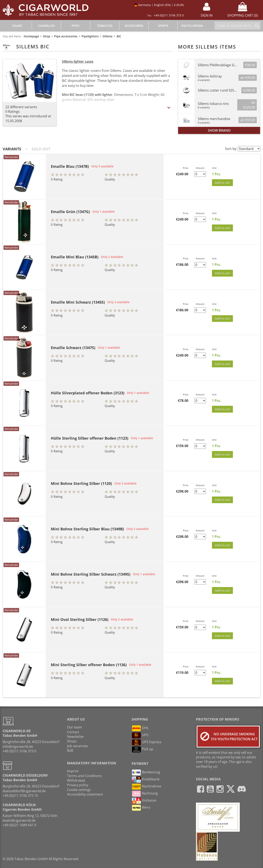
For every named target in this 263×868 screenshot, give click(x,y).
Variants (12, 149)
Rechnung (145, 794)
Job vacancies (78, 746)
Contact (73, 732)
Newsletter (76, 737)
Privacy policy (78, 785)
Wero (141, 808)
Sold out (41, 149)
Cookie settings (79, 790)
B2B (70, 750)
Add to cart (223, 183)
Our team (75, 727)
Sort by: (231, 149)
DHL (140, 728)
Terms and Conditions (84, 776)
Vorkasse (144, 801)
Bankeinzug (146, 772)
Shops (72, 741)
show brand (219, 130)
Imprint (73, 771)
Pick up (142, 749)
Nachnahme (146, 787)
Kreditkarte (146, 780)
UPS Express (147, 742)
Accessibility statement (85, 794)
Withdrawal (76, 780)
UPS (140, 735)
